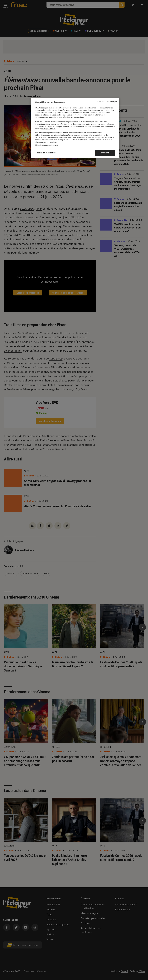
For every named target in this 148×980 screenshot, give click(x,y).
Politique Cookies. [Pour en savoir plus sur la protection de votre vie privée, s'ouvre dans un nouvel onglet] (48, 129)
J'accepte (105, 153)
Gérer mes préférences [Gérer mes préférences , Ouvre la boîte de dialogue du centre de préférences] (47, 153)
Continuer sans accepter (107, 102)
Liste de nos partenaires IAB (46, 145)
